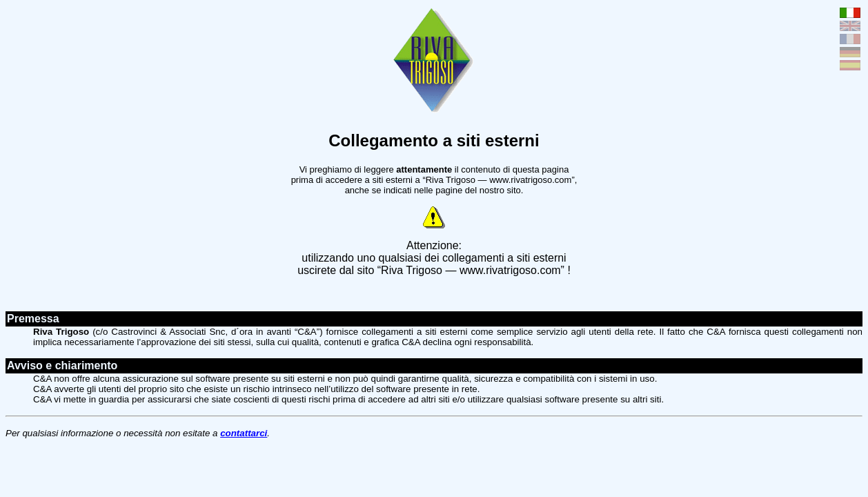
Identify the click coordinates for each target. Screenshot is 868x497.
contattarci (244, 433)
